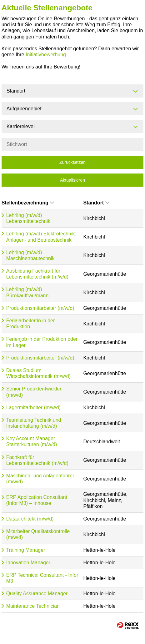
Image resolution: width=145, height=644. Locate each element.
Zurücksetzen (72, 162)
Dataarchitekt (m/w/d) (30, 519)
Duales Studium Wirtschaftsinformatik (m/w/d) (38, 373)
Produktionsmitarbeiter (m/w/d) (40, 308)
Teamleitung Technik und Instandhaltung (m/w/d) (34, 423)
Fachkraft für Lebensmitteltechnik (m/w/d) (37, 460)
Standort (96, 203)
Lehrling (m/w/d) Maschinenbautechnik (30, 255)
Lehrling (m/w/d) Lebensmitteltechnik (28, 218)
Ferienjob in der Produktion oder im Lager (42, 342)
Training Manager (26, 550)
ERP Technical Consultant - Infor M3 (42, 578)
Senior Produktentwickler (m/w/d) (34, 392)
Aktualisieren (72, 180)
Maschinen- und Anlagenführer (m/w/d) (40, 479)
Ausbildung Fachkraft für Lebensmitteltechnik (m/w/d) (37, 274)
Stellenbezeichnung (28, 203)
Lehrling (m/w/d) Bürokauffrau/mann (27, 292)
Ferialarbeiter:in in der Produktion (31, 324)
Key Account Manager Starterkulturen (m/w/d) (32, 441)
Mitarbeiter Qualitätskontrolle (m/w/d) (38, 534)
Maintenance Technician (33, 606)
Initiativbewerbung (46, 55)
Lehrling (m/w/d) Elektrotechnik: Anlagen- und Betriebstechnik (41, 237)
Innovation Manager (28, 563)
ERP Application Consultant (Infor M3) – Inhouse (37, 500)
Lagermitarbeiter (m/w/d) (33, 408)
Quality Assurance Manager (37, 594)
